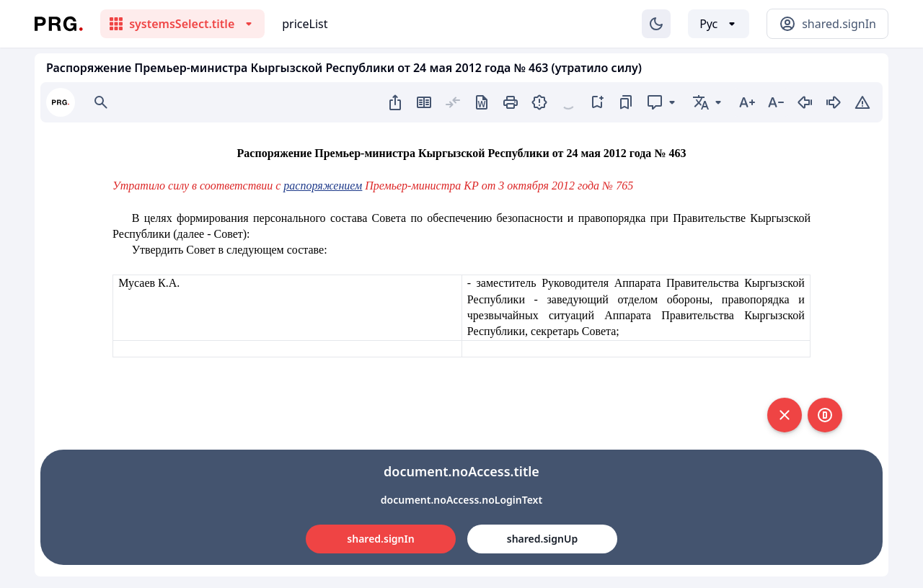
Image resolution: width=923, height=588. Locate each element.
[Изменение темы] (656, 24)
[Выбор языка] (719, 24)
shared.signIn (380, 539)
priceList (305, 24)
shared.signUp (542, 539)
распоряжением (323, 186)
